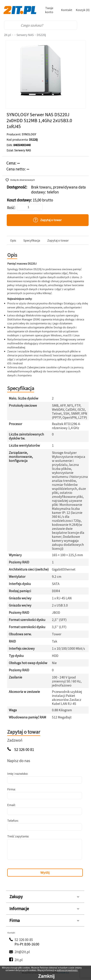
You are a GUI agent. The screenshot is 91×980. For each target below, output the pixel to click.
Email (11, 805)
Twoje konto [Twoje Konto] (49, 10)
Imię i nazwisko (17, 774)
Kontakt (67, 10)
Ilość (11, 208)
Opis (13, 240)
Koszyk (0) (83, 10)
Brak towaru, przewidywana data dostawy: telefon (58, 190)
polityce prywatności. (67, 970)
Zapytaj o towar (58, 240)
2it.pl (8, 35)
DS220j (41, 35)
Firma (11, 789)
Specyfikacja (32, 240)
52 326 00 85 (24, 940)
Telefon (12, 821)
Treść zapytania (18, 836)
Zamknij (46, 976)
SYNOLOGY (29, 134)
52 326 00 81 (24, 750)
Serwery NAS (25, 35)
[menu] (84, 25)
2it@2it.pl (22, 952)
